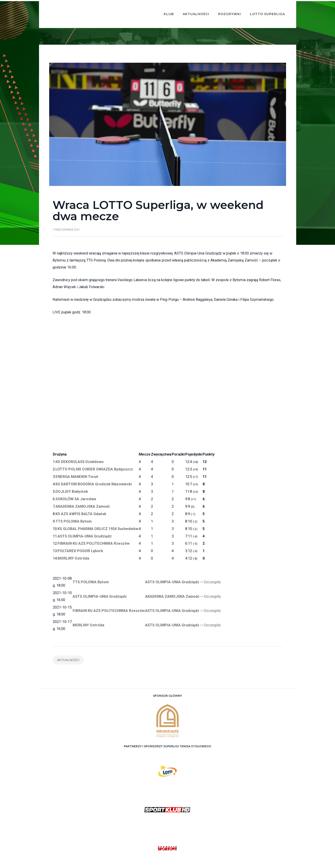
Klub (162, 8)
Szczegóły (212, 570)
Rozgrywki (223, 8)
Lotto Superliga (261, 8)
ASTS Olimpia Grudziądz (173, 861)
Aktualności (189, 8)
